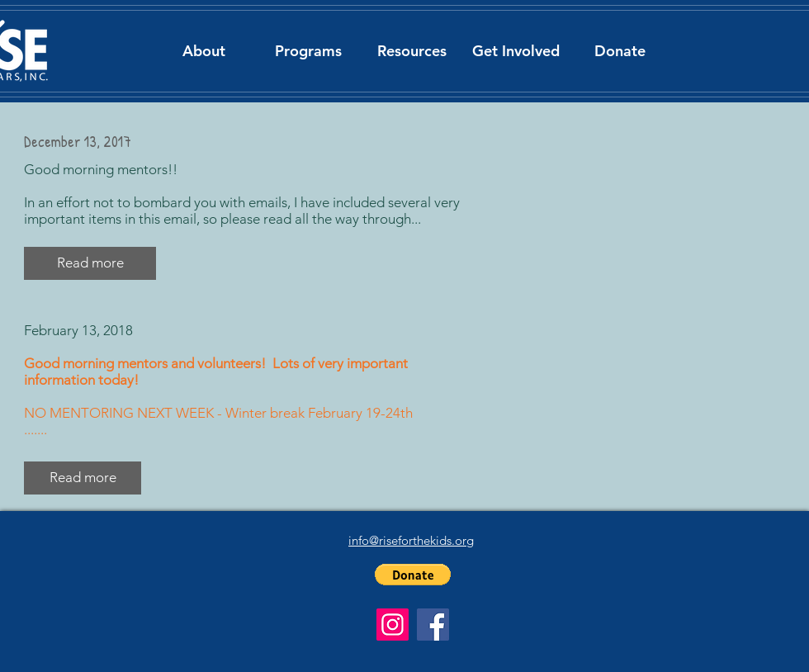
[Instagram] (393, 625)
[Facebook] (433, 625)
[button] (204, 51)
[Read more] (83, 478)
